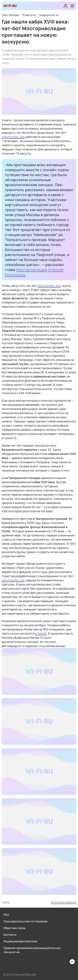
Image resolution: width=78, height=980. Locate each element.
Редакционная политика (20, 941)
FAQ (6, 915)
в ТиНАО (41, 633)
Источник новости (64, 902)
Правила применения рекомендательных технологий (32, 950)
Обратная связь (14, 928)
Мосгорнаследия (32, 270)
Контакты (10, 935)
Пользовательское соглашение (25, 921)
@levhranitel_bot (13, 137)
